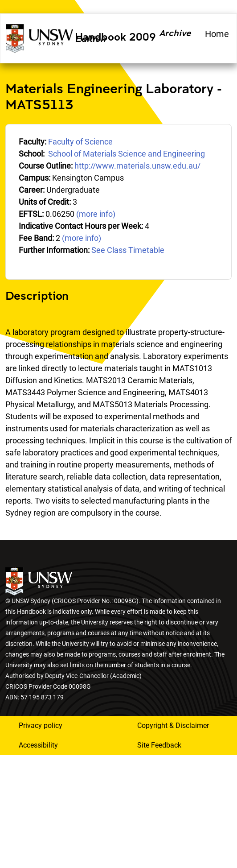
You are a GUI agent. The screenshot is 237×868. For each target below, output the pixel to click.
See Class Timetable (128, 250)
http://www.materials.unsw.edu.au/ (137, 166)
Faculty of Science (80, 142)
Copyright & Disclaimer (173, 725)
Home (217, 34)
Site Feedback (159, 745)
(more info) (96, 214)
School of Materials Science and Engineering (127, 154)
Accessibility (38, 745)
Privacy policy (41, 725)
